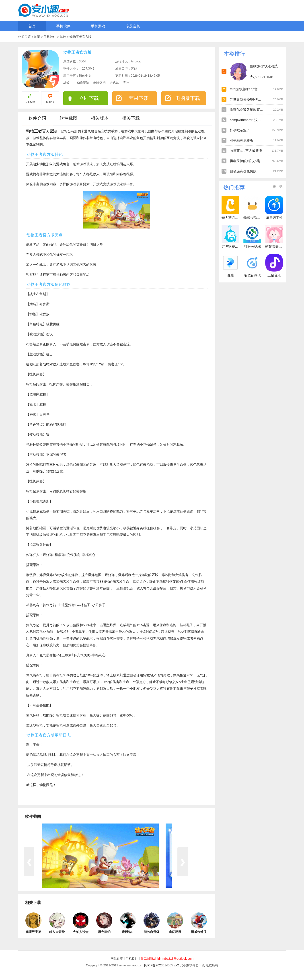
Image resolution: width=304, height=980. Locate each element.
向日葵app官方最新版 (246, 151)
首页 (32, 26)
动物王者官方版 (80, 37)
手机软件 (63, 26)
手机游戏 (98, 26)
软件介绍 (37, 118)
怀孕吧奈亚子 (240, 130)
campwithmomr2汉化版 (247, 120)
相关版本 (100, 118)
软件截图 (68, 118)
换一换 (278, 186)
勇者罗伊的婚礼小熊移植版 (250, 161)
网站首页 (117, 959)
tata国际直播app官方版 (247, 89)
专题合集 (133, 26)
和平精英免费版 (241, 140)
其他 (63, 37)
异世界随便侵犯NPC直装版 (250, 99)
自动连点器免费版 (243, 171)
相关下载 (131, 118)
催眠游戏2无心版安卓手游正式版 (274, 66)
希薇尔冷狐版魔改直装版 (248, 110)
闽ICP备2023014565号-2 (162, 965)
